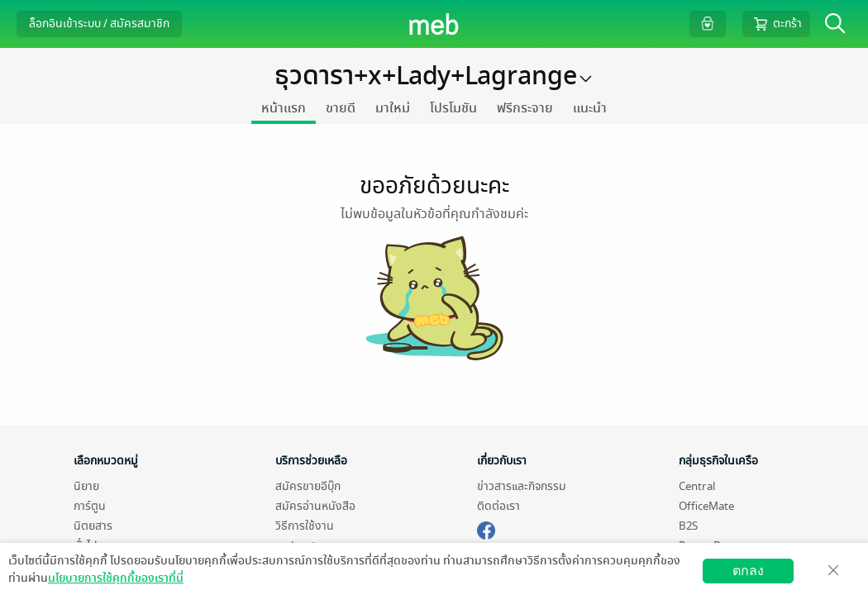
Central (697, 486)
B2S (688, 526)
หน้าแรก (284, 108)
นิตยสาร (93, 526)
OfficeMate (706, 506)
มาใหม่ (393, 108)
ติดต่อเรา (498, 506)
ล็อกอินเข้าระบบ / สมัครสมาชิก (99, 24)
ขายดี (341, 108)
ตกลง (748, 571)
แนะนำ (590, 108)
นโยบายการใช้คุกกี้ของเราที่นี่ (116, 578)
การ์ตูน (90, 506)
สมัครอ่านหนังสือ (315, 506)
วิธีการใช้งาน (305, 526)
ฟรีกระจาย (525, 108)
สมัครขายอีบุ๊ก (308, 486)
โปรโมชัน (453, 108)
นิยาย (86, 486)
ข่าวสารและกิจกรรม (522, 486)
